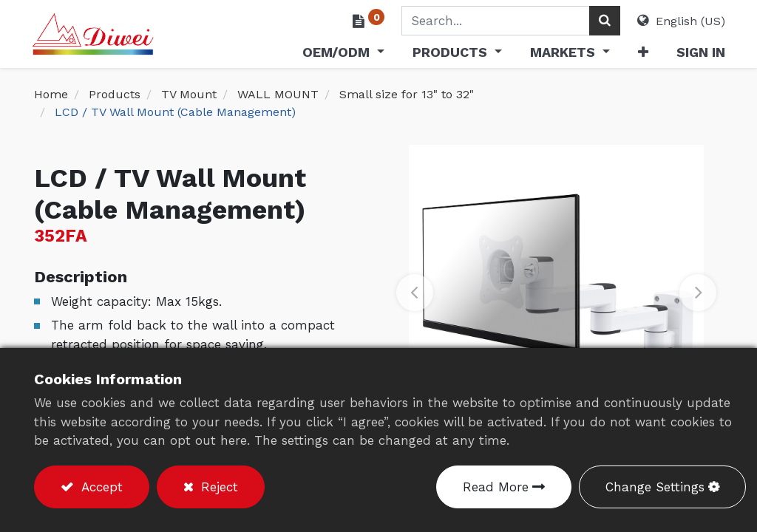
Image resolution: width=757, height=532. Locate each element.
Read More (496, 487)
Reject (217, 487)
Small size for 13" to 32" (407, 94)
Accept (100, 487)
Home (51, 94)
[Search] (602, 21)
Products (115, 94)
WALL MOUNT (278, 94)
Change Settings (655, 487)
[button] (640, 55)
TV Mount (189, 94)
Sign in (699, 52)
